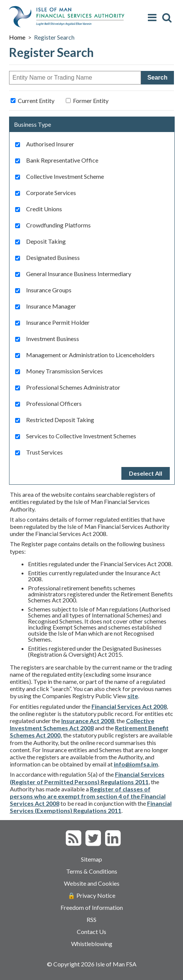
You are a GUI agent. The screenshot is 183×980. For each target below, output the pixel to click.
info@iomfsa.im (136, 764)
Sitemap (91, 859)
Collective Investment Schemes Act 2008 (82, 724)
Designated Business (53, 258)
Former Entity (91, 101)
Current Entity (36, 101)
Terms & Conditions (92, 871)
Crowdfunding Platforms (58, 225)
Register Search (54, 37)
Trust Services (44, 452)
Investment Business (53, 339)
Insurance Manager (51, 306)
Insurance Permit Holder (58, 323)
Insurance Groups (49, 290)
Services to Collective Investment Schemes (81, 436)
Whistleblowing (92, 944)
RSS (91, 919)
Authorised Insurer (50, 144)
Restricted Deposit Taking (60, 420)
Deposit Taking (46, 241)
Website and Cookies (92, 883)
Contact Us (91, 932)
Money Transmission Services (64, 371)
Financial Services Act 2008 (129, 706)
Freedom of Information (92, 907)
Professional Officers (54, 404)
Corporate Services (51, 193)
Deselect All (146, 473)
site (133, 696)
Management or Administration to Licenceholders (90, 355)
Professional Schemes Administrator (73, 387)
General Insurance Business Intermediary (79, 274)
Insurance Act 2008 (88, 721)
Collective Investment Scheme (65, 177)
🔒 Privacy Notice (91, 895)
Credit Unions (44, 209)
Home (17, 37)
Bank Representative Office (62, 160)
